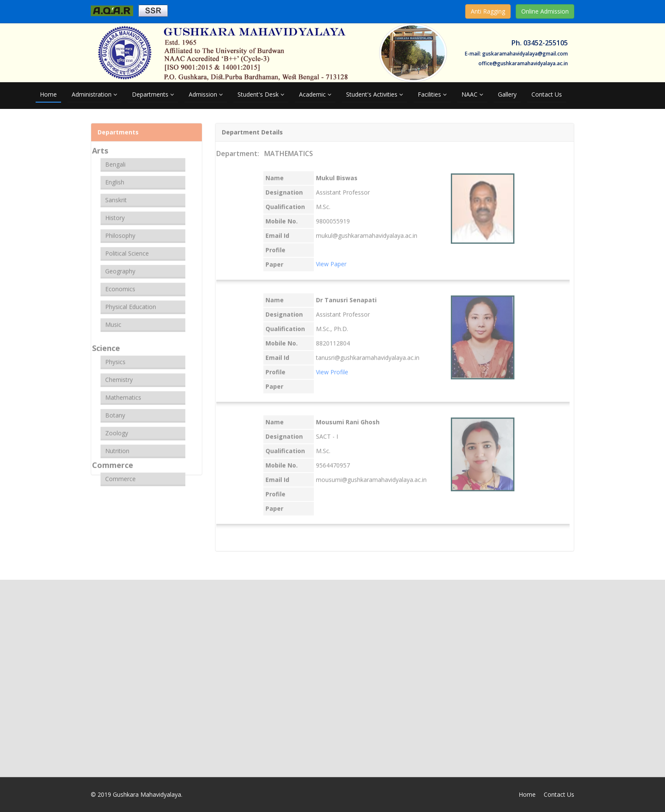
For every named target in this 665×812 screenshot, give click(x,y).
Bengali (115, 160)
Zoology (117, 429)
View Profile (332, 368)
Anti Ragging (488, 11)
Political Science (127, 249)
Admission (206, 94)
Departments (153, 94)
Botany (115, 411)
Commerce (120, 475)
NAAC (472, 94)
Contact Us (547, 94)
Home (48, 94)
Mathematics (123, 393)
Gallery (507, 94)
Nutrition (117, 447)
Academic (315, 94)
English (115, 178)
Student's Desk (261, 94)
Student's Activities (374, 94)
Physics (115, 358)
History (115, 214)
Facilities (432, 94)
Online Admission (545, 11)
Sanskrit (116, 196)
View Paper (331, 260)
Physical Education (131, 303)
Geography (120, 267)
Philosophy (120, 232)
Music (113, 321)
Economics (120, 285)
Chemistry (119, 376)
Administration (94, 94)
